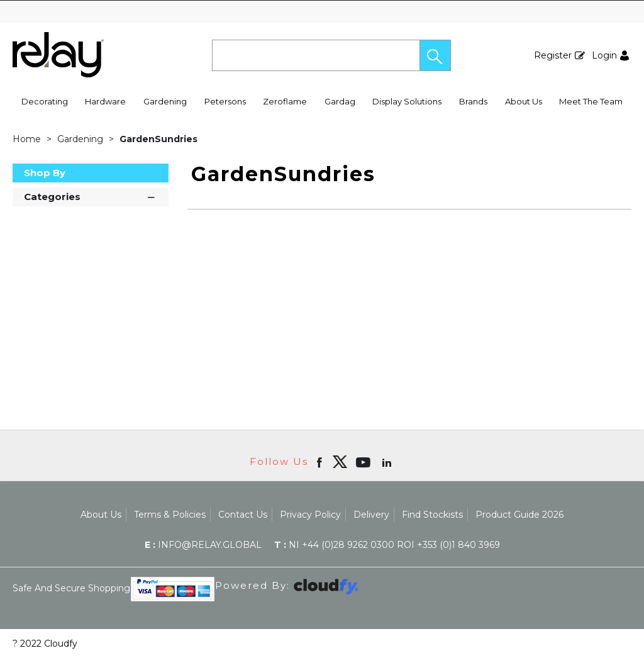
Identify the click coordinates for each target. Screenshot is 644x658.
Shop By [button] (45, 173)
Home (28, 139)
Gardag (340, 101)
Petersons (225, 101)
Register (553, 55)
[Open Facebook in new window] (320, 462)
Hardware (105, 101)
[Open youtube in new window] (364, 462)
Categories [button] (91, 196)
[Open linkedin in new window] (388, 462)
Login (604, 55)
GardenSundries (158, 139)
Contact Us (243, 515)
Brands (473, 101)
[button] (435, 55)
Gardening (165, 101)
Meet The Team (591, 101)
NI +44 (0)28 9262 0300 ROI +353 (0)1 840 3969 (387, 545)
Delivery (371, 515)
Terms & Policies (170, 515)
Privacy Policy (310, 515)
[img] (340, 462)
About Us (524, 101)
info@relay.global (203, 545)
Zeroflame (285, 101)
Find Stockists (432, 515)
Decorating (45, 101)
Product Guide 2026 (519, 515)
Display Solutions (407, 101)
